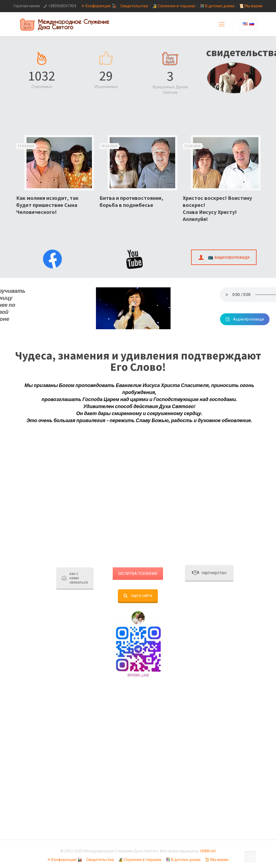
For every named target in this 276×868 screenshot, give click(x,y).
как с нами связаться (75, 578)
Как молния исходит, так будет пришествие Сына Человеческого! (47, 205)
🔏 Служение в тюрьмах (174, 6)
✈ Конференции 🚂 (99, 6)
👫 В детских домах (217, 6)
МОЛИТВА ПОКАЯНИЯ (138, 574)
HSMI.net (208, 851)
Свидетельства (134, 6)
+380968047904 (62, 6)
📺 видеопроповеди (224, 257)
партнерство (209, 235)
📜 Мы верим (251, 6)
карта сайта (138, 596)
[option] (55, 177)
